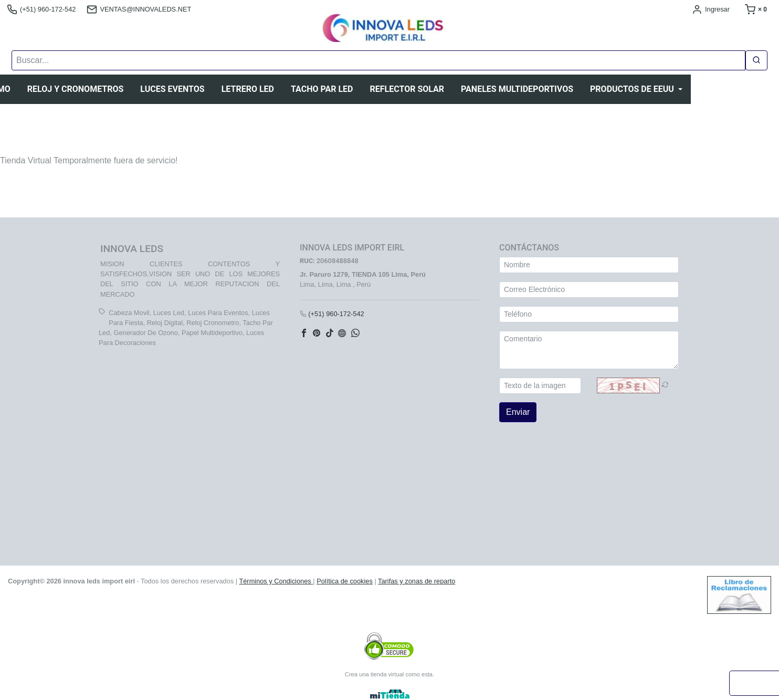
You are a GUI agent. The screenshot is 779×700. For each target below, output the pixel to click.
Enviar (518, 412)
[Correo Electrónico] (589, 290)
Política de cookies (345, 581)
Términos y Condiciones (276, 581)
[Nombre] (589, 265)
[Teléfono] (589, 314)
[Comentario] (589, 350)
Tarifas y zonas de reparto (417, 581)
